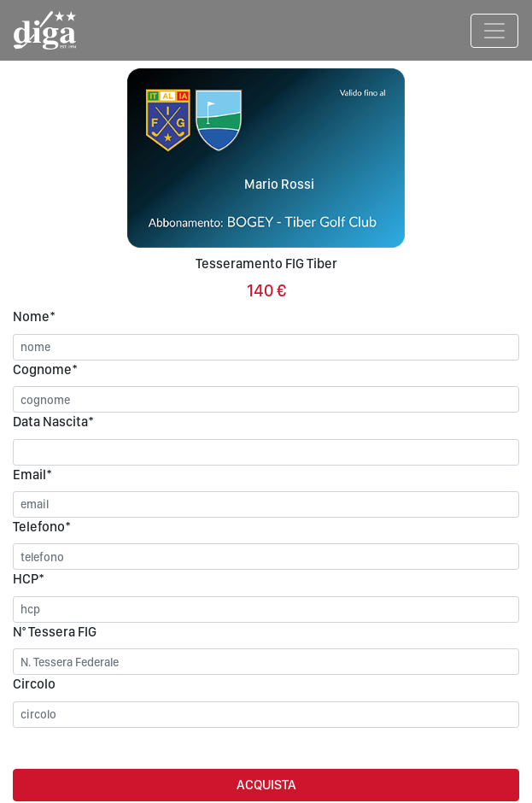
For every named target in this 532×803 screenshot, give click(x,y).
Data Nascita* (53, 422)
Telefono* (42, 527)
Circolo (34, 684)
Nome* (34, 317)
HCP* (29, 579)
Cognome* (45, 369)
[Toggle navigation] (494, 31)
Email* (32, 475)
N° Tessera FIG (55, 632)
